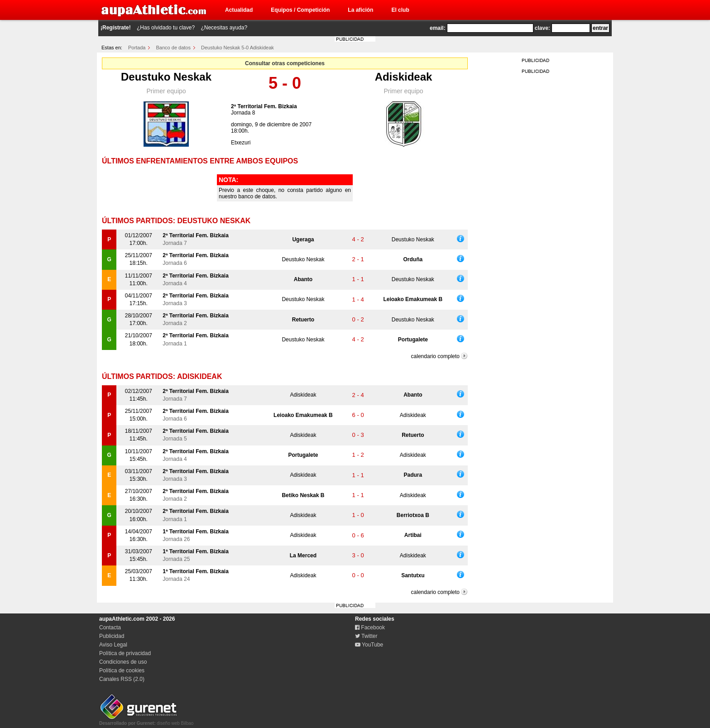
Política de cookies (122, 671)
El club (400, 10)
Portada (137, 48)
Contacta (110, 627)
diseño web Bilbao (146, 721)
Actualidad (239, 10)
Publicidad (112, 636)
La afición (360, 10)
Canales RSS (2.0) (122, 679)
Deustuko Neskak (166, 77)
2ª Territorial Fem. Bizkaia (264, 106)
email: (438, 28)
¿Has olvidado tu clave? (166, 28)
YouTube (369, 645)
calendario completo (435, 356)
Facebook (370, 627)
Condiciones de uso (123, 662)
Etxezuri (241, 143)
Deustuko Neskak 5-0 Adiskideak (237, 48)
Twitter (366, 636)
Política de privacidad (125, 653)
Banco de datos (173, 48)
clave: (542, 28)
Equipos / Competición (300, 10)
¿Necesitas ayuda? (224, 28)
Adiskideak (404, 77)
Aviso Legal (113, 645)
